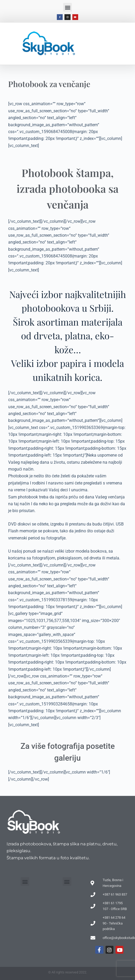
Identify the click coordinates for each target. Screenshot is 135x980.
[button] (67, 7)
